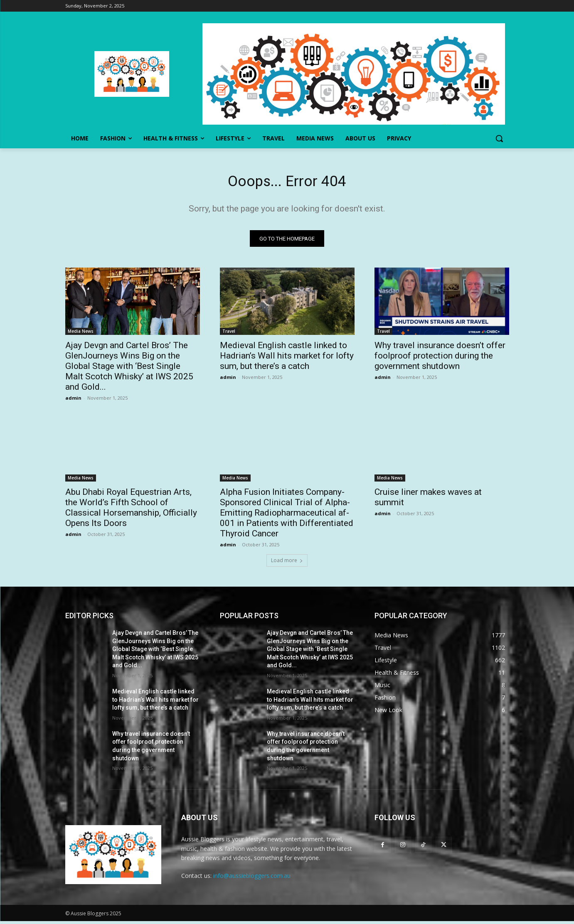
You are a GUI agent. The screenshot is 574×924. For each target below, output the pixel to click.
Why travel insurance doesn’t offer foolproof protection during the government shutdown (440, 359)
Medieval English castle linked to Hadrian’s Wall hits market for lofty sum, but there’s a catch (287, 359)
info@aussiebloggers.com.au (252, 879)
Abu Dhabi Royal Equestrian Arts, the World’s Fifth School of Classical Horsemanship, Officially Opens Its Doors (131, 510)
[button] (499, 138)
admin (73, 401)
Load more (287, 563)
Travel (229, 334)
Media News (81, 334)
